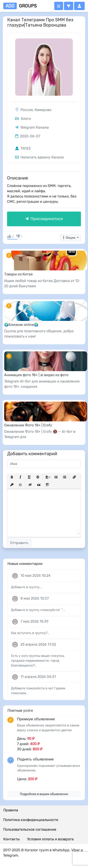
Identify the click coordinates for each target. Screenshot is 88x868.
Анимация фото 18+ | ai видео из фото (36, 375)
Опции (69, 238)
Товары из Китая (18, 274)
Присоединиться (44, 219)
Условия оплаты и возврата (50, 839)
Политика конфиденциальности (31, 820)
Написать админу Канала (39, 157)
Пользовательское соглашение (30, 829)
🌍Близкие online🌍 (21, 325)
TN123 (23, 148)
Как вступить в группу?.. (30, 633)
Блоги (23, 119)
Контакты (11, 839)
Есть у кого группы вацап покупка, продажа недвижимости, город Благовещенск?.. (38, 661)
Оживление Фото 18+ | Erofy (28, 425)
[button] (69, 6)
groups (20, 6)
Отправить (19, 543)
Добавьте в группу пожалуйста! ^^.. (38, 610)
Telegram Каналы (34, 127)
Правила (11, 810)
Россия (27, 110)
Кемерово (43, 110)
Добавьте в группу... (26, 587)
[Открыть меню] (59, 6)
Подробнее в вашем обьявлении (44, 794)
